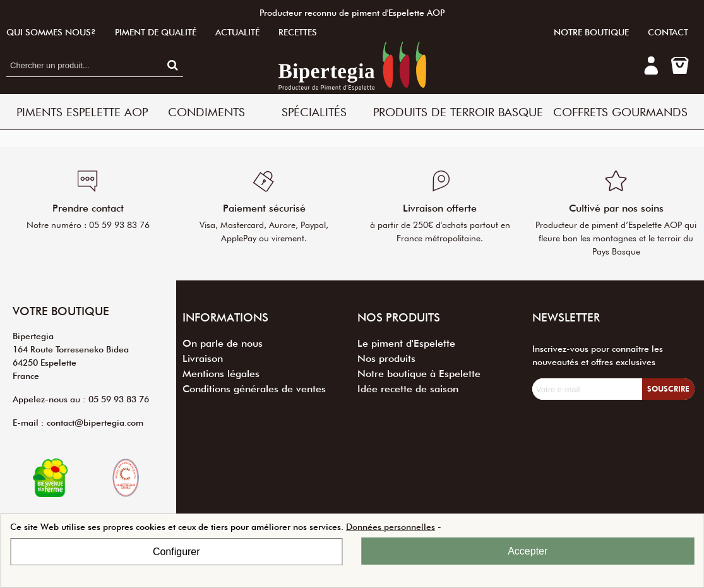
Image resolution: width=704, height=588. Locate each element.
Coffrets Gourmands (620, 112)
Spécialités (314, 112)
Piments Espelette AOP (82, 112)
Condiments (206, 112)
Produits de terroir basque (458, 112)
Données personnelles (391, 527)
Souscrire (668, 389)
